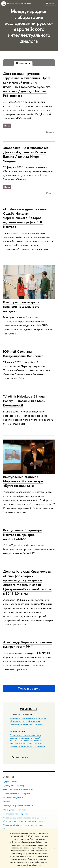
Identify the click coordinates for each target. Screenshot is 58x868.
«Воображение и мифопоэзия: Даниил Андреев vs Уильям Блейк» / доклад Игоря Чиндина (26, 154)
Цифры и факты (10, 781)
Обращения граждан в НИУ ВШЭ (18, 806)
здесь (24, 845)
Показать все (20, 757)
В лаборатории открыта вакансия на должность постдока (21, 306)
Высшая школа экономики (19, 3)
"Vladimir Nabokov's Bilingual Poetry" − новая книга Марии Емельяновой (25, 401)
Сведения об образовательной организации (23, 825)
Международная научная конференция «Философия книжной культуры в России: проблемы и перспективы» (28, 721)
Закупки (6, 802)
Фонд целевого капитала (14, 810)
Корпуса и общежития (13, 798)
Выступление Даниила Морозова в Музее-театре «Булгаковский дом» (23, 481)
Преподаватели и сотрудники (16, 794)
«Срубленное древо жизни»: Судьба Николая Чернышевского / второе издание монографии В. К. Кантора (25, 218)
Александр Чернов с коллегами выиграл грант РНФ (28, 644)
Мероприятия (29, 709)
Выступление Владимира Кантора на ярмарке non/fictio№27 (22, 535)
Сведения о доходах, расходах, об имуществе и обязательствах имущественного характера (25, 819)
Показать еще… (29, 688)
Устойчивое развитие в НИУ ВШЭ (18, 790)
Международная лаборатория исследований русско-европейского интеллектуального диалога (29, 26)
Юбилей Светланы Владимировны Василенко (23, 354)
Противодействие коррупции (17, 814)
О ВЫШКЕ (9, 777)
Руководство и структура (14, 786)
